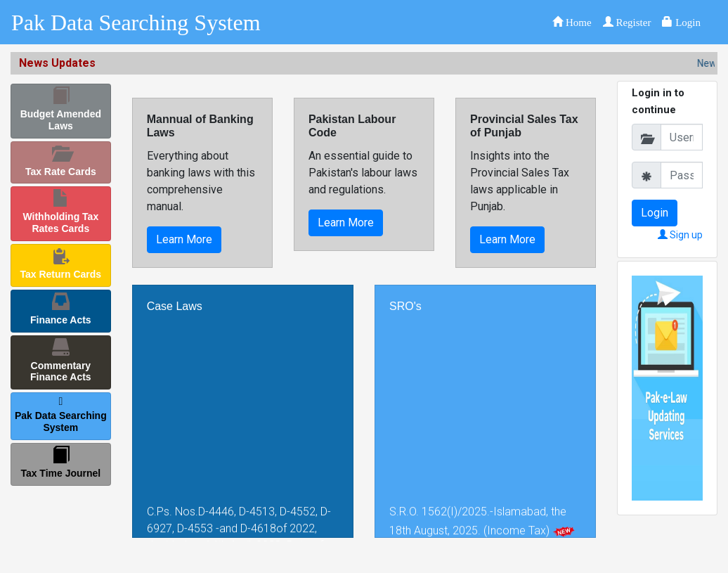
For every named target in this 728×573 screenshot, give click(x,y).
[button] (572, 22)
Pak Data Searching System (136, 22)
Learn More (184, 239)
